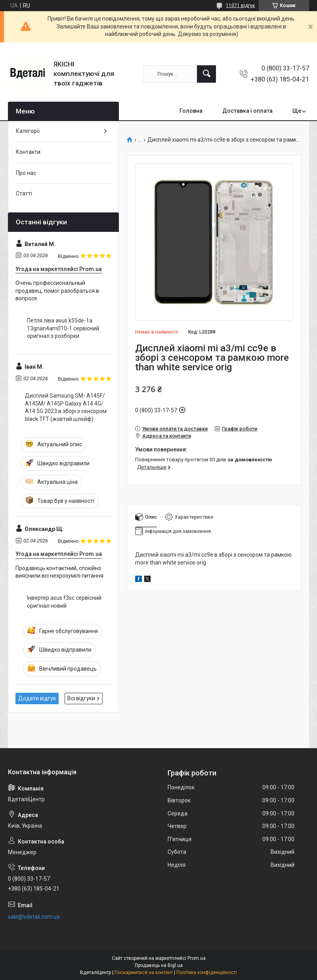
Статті (24, 193)
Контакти (28, 152)
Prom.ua (197, 958)
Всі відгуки (81, 698)
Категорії (28, 131)
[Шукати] (206, 74)
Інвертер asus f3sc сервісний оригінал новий (64, 602)
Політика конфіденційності (207, 972)
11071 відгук (240, 6)
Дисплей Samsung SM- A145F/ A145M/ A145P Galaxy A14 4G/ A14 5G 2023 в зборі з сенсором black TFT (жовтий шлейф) (66, 407)
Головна (191, 111)
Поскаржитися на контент (144, 972)
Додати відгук (37, 698)
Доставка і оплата (247, 111)
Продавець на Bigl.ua (159, 965)
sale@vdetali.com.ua (34, 917)
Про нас (26, 173)
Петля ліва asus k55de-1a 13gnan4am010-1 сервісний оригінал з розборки (63, 328)
